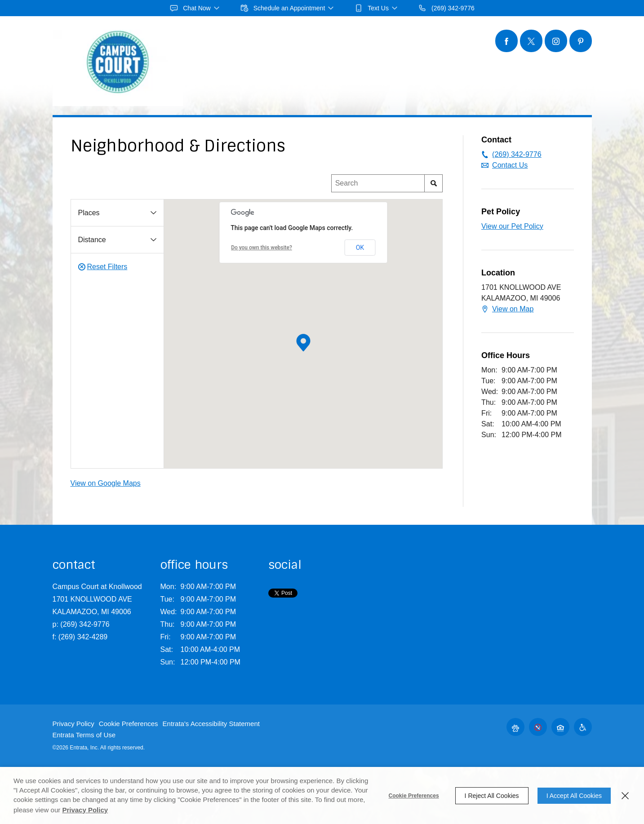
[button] (195, 8)
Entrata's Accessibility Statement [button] (211, 724)
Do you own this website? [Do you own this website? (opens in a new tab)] (262, 248)
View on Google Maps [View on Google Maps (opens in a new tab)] (106, 483)
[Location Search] (378, 183)
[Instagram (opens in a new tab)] (556, 41)
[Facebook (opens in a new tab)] (506, 41)
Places (89, 213)
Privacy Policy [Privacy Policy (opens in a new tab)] (85, 810)
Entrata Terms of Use (84, 735)
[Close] (625, 796)
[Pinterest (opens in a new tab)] (581, 41)
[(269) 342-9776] (446, 8)
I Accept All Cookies (574, 796)
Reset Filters (103, 267)
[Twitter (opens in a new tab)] (531, 41)
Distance (92, 240)
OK (360, 248)
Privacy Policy (73, 724)
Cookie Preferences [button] (129, 724)
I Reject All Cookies (492, 796)
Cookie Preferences (414, 796)
